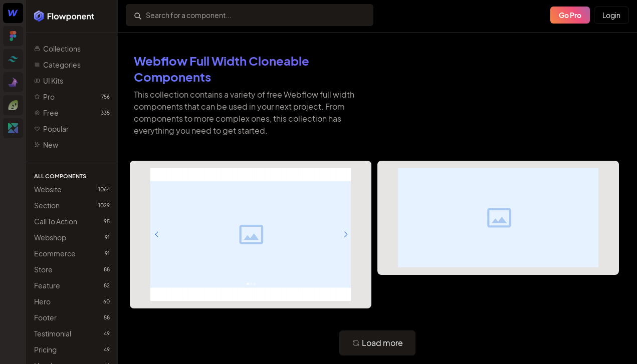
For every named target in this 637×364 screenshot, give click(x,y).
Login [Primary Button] (611, 15)
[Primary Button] (377, 343)
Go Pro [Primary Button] (570, 15)
